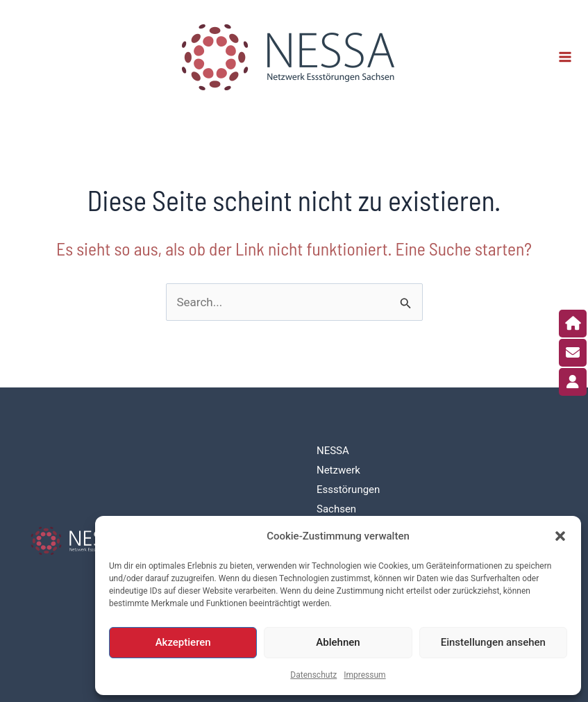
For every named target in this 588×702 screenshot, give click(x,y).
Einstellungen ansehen (493, 642)
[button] (560, 536)
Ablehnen (338, 642)
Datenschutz (313, 675)
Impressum (364, 675)
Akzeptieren (183, 642)
